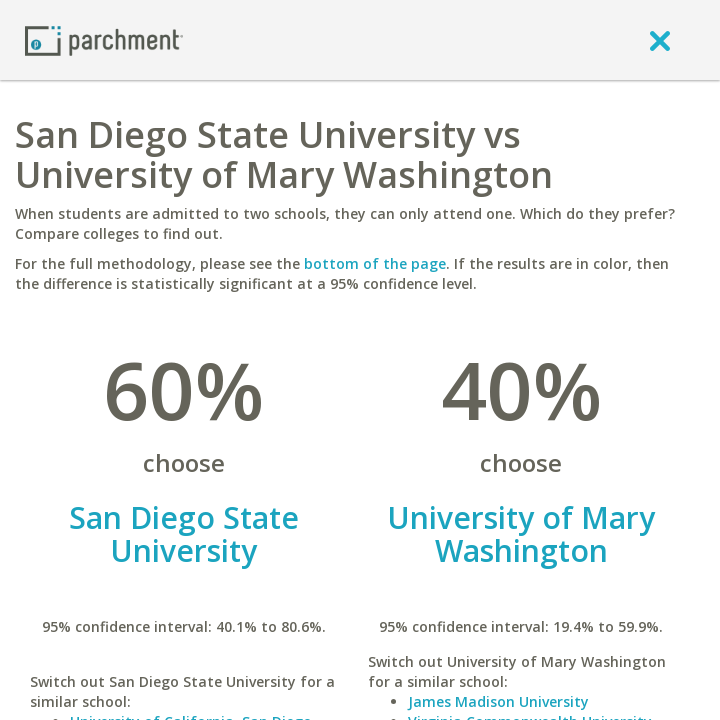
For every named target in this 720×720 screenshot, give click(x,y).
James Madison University (498, 701)
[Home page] (104, 39)
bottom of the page (375, 263)
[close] (660, 40)
